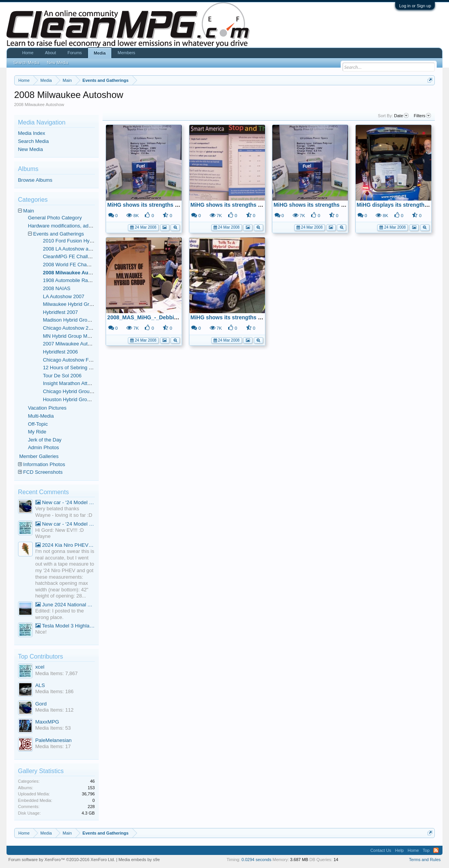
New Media (31, 149)
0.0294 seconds (257, 860)
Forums (75, 53)
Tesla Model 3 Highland (65, 626)
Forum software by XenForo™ (62, 860)
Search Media (33, 141)
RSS (436, 850)
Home (28, 53)
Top (426, 850)
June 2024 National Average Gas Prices (65, 605)
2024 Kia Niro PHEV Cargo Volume (65, 545)
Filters (422, 116)
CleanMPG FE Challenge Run (76, 256)
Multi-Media (41, 416)
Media (100, 53)
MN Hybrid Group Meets (70, 336)
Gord (41, 704)
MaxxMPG (47, 722)
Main (28, 211)
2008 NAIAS (57, 288)
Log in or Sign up (415, 6)
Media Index (32, 133)
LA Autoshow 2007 (64, 296)
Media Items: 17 (53, 746)
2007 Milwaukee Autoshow (73, 344)
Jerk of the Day (45, 440)
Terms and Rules (425, 860)
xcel (40, 667)
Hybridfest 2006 (60, 352)
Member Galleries (39, 456)
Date (401, 116)
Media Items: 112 (55, 710)
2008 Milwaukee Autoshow (75, 273)
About (51, 53)
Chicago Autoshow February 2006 (81, 360)
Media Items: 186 (55, 691)
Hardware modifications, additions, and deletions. (82, 226)
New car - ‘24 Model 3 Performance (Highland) (65, 502)
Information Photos (44, 464)
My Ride (37, 432)
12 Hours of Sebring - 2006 (73, 368)
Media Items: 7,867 (57, 673)
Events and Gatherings (58, 234)
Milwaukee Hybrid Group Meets (78, 304)
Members (126, 53)
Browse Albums (35, 180)
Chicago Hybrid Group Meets (75, 391)
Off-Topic (38, 424)
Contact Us (381, 850)
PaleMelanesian (54, 740)
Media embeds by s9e (139, 860)
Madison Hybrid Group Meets (75, 320)
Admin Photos (44, 447)
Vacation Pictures (47, 408)
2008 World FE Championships (78, 265)
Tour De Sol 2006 (62, 376)
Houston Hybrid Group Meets (75, 399)
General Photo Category (55, 218)
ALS (40, 685)
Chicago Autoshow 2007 (70, 328)
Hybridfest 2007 (60, 312)
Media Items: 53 (53, 728)
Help (400, 850)
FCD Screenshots (43, 472)
